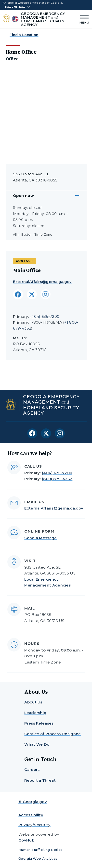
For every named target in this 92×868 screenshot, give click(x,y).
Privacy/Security (34, 825)
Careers (32, 770)
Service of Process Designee (53, 734)
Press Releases (39, 723)
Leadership (35, 713)
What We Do (37, 744)
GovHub (26, 840)
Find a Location (24, 35)
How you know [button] (15, 7)
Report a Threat (40, 780)
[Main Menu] (83, 19)
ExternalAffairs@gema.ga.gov (42, 282)
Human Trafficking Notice (40, 850)
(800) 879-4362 (57, 479)
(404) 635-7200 (45, 316)
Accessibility (31, 815)
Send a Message (40, 538)
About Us (33, 702)
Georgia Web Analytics (38, 858)
